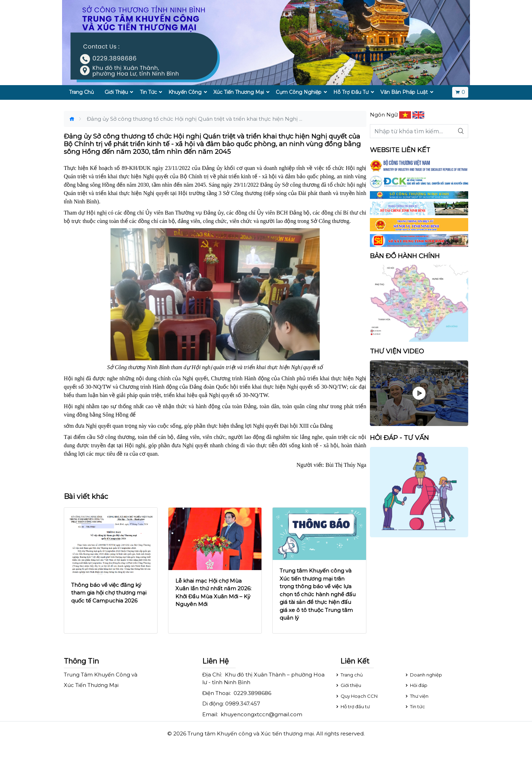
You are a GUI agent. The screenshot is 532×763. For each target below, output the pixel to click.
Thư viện (416, 696)
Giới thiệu (348, 685)
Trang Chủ (81, 92)
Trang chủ (349, 675)
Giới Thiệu (116, 92)
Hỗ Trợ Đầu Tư (351, 92)
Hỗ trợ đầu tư (352, 706)
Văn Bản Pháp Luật (404, 92)
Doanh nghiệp (423, 675)
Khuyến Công (185, 92)
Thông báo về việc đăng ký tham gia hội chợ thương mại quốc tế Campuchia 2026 (109, 593)
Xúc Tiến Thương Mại (239, 92)
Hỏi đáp (416, 685)
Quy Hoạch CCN (356, 696)
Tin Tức (148, 92)
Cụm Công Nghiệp (299, 92)
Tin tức (415, 706)
